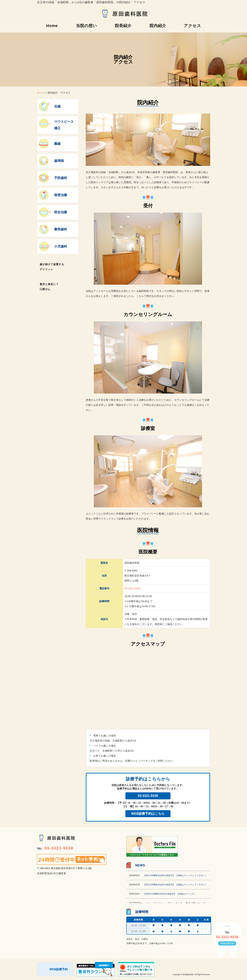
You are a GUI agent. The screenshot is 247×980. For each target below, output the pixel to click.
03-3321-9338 (132, 588)
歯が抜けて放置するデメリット (52, 267)
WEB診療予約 (227, 943)
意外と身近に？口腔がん (49, 287)
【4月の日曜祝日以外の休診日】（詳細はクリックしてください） (175, 875)
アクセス (193, 26)
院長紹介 (123, 26)
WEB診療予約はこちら (148, 814)
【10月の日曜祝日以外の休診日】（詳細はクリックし (170, 894)
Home (52, 26)
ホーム (41, 93)
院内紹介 (158, 26)
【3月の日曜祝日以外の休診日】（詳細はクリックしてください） (175, 885)
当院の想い (87, 26)
